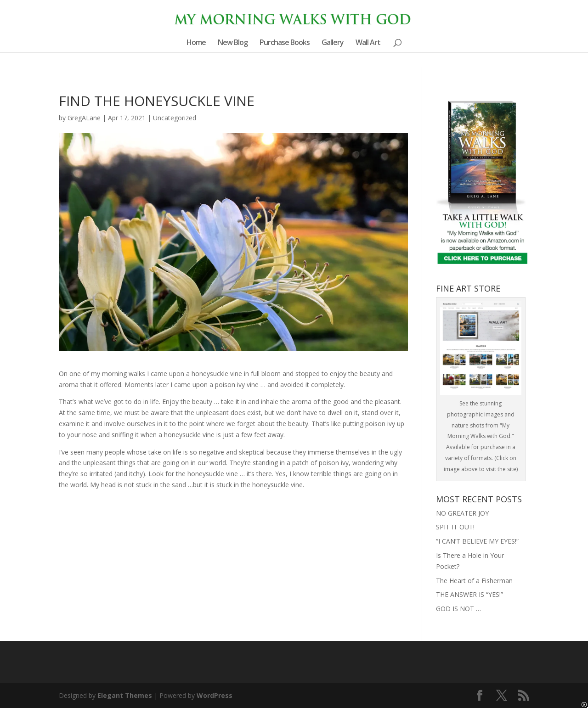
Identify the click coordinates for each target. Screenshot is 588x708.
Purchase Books (285, 43)
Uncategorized (175, 118)
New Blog (233, 43)
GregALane (84, 118)
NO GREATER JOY (462, 513)
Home (196, 43)
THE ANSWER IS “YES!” (469, 594)
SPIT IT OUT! (455, 527)
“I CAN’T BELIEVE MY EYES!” (477, 541)
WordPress (215, 695)
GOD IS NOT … (458, 609)
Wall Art (368, 43)
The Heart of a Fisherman (474, 581)
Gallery (333, 43)
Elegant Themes (125, 695)
